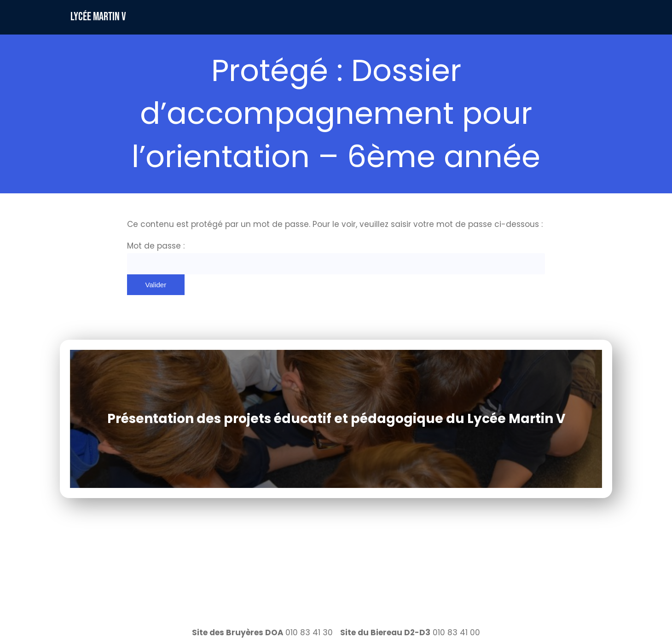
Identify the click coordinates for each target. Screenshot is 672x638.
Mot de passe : (336, 257)
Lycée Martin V (98, 17)
